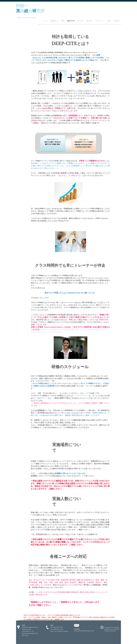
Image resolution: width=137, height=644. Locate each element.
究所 (40, 11)
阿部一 (22, 6)
